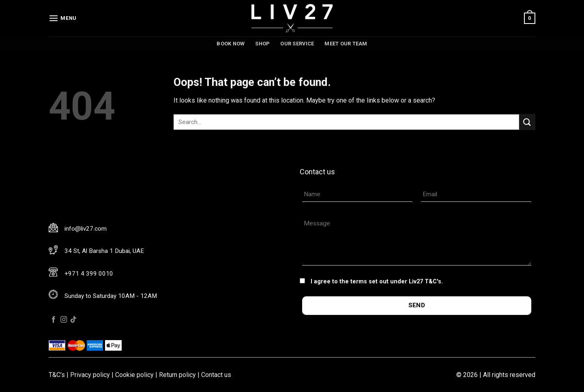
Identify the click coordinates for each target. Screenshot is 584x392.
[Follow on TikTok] (73, 320)
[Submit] (527, 122)
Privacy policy (90, 375)
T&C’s (57, 375)
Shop (262, 44)
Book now (231, 44)
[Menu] (63, 18)
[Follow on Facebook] (54, 320)
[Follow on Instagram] (64, 320)
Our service (297, 44)
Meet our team (346, 44)
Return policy (177, 375)
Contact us (216, 375)
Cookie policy (134, 375)
